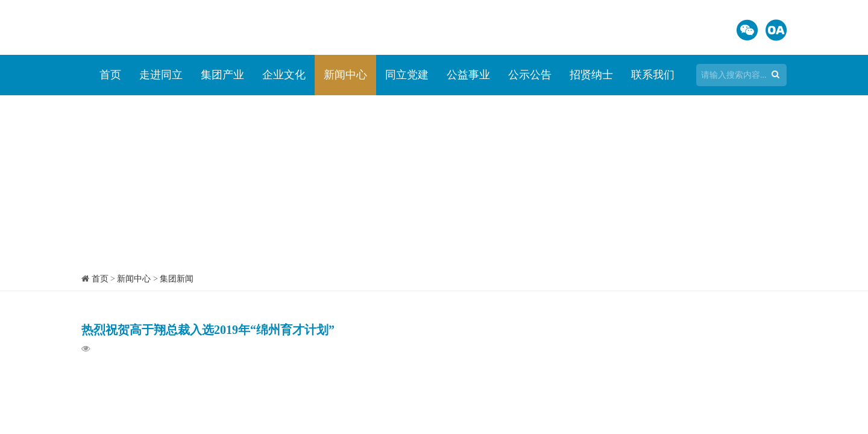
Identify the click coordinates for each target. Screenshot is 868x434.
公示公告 (530, 75)
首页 (110, 75)
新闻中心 (345, 75)
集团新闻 (177, 279)
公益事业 (468, 75)
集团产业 (222, 75)
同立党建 (407, 75)
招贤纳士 (591, 75)
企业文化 (284, 75)
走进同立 (161, 75)
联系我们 (653, 75)
